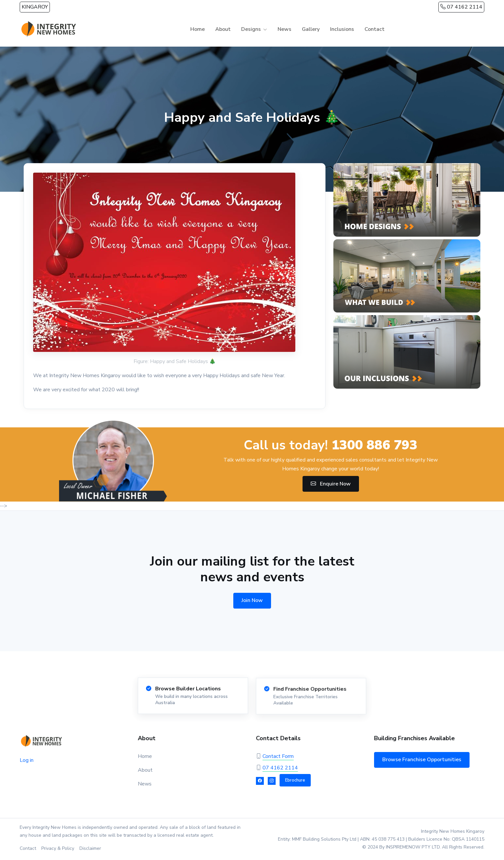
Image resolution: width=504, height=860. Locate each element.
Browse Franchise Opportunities (422, 760)
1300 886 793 (374, 445)
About (223, 29)
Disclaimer (90, 848)
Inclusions (342, 29)
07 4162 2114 (461, 7)
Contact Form (278, 756)
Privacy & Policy (58, 848)
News (284, 29)
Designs (251, 29)
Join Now (252, 600)
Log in (27, 760)
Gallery (311, 29)
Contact (375, 29)
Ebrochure (295, 780)
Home (198, 29)
